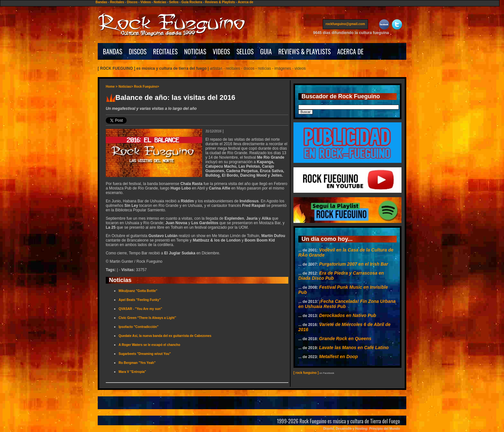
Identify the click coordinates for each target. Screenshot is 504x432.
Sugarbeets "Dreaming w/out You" (145, 354)
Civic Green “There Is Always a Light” (147, 318)
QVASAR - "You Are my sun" (140, 309)
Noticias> (126, 87)
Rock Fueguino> (147, 87)
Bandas (101, 2)
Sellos (174, 2)
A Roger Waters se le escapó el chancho (149, 345)
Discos (132, 2)
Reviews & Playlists (220, 2)
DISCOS (138, 51)
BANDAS (113, 51)
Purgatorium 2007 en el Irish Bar (354, 264)
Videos (146, 2)
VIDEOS (221, 51)
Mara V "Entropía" (132, 372)
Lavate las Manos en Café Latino (354, 348)
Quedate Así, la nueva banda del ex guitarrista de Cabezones (165, 336)
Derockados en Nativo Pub (348, 315)
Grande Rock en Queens (345, 339)
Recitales (117, 2)
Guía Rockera (192, 2)
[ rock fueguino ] (306, 373)
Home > (112, 87)
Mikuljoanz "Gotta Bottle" (138, 291)
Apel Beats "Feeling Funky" (140, 300)
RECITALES (165, 51)
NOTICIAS (195, 51)
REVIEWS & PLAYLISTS (305, 51)
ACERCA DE (350, 51)
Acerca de (246, 2)
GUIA (266, 51)
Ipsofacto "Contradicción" (139, 327)
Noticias (160, 2)
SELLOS (245, 51)
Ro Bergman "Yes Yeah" (137, 363)
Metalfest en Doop (339, 357)
